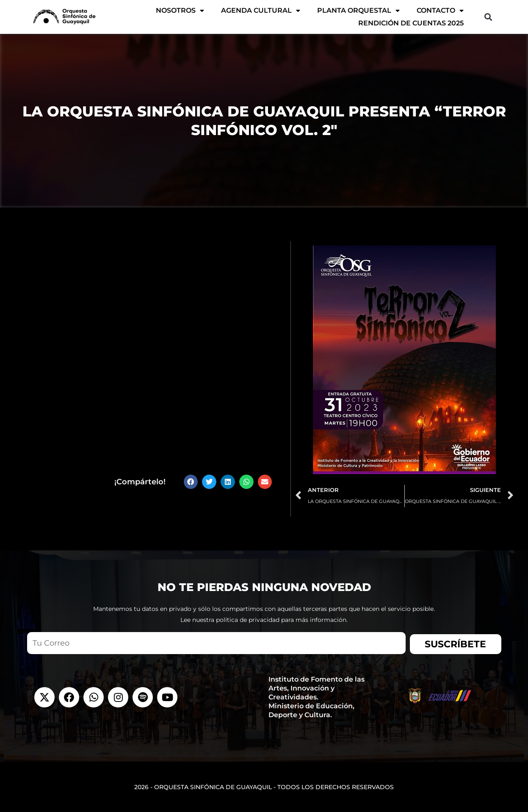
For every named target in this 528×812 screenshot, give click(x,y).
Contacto (440, 11)
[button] (488, 17)
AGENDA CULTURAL (261, 11)
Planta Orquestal (358, 11)
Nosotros (180, 11)
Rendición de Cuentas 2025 (411, 23)
